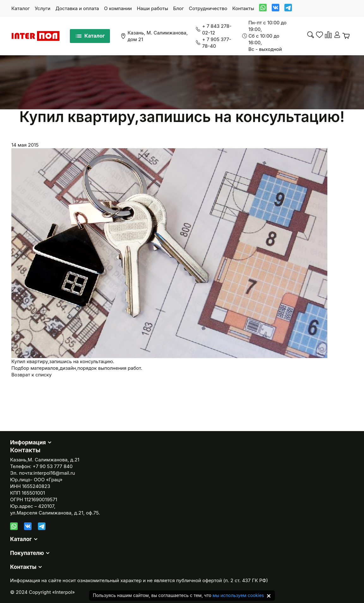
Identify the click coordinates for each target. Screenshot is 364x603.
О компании (118, 8)
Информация (28, 442)
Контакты (243, 8)
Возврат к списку (31, 375)
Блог (179, 8)
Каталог (21, 8)
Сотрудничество (208, 8)
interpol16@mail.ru (54, 473)
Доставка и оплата (77, 8)
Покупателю (27, 553)
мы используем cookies (238, 595)
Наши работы (152, 8)
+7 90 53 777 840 (52, 466)
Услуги (42, 8)
